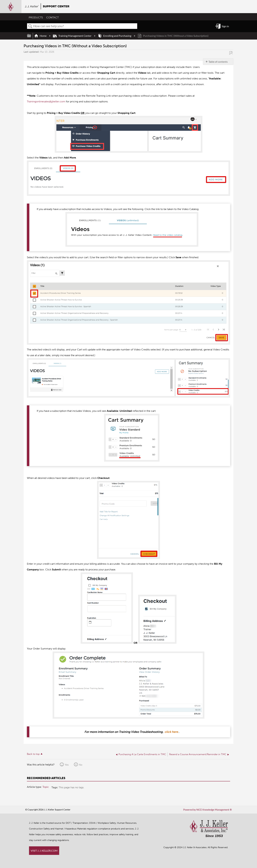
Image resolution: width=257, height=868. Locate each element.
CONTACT (52, 18)
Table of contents (218, 62)
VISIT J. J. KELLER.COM (44, 851)
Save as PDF (231, 53)
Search (30, 26)
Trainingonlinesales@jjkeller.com (46, 101)
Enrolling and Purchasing (115, 36)
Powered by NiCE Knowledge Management (209, 810)
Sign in (225, 26)
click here (171, 732)
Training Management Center (72, 36)
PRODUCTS (36, 18)
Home (41, 36)
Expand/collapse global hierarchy (31, 36)
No (81, 764)
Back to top (33, 754)
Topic (46, 787)
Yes (67, 764)
